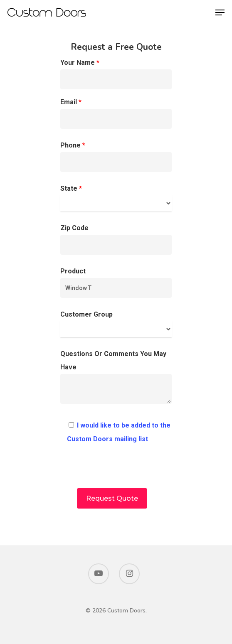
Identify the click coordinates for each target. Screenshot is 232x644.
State (116, 198)
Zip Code (116, 239)
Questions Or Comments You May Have (116, 379)
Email (116, 113)
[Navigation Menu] (220, 12)
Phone (116, 157)
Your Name (116, 74)
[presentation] (116, 472)
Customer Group (116, 324)
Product (116, 283)
